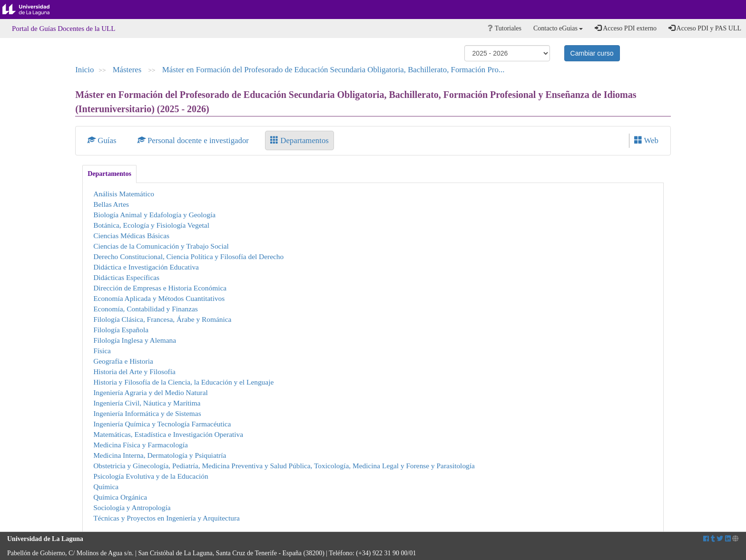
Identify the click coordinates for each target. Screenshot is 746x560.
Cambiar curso (592, 53)
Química (106, 487)
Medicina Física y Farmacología (141, 445)
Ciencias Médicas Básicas (131, 236)
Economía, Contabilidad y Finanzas (146, 309)
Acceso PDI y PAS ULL (705, 28)
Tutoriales (505, 28)
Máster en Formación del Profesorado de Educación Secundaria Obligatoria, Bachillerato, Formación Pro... (334, 70)
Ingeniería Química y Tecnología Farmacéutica (162, 424)
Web (646, 140)
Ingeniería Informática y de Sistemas (147, 413)
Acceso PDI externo (625, 28)
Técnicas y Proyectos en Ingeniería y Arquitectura (167, 518)
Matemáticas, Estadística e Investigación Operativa (168, 434)
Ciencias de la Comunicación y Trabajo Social (161, 246)
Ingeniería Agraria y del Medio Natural (151, 392)
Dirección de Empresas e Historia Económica (160, 288)
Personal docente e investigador (194, 140)
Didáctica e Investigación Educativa (146, 267)
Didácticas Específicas (126, 277)
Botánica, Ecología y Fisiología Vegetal (151, 225)
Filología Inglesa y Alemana (135, 340)
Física (102, 351)
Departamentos (299, 140)
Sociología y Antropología (132, 507)
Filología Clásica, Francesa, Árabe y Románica (162, 319)
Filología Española (121, 330)
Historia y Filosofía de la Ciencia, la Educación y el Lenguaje (183, 382)
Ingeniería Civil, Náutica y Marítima (147, 403)
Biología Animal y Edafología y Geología (154, 215)
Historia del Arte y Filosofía (134, 372)
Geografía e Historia (123, 361)
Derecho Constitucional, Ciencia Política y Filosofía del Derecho (188, 256)
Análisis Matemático (124, 194)
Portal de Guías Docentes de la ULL (64, 29)
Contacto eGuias (558, 28)
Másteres (128, 70)
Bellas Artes (111, 204)
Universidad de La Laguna (33, 10)
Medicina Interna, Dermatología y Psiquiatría (160, 455)
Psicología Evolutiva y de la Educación (151, 476)
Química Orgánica (120, 497)
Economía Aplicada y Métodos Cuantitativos (159, 298)
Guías (103, 140)
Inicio (84, 70)
